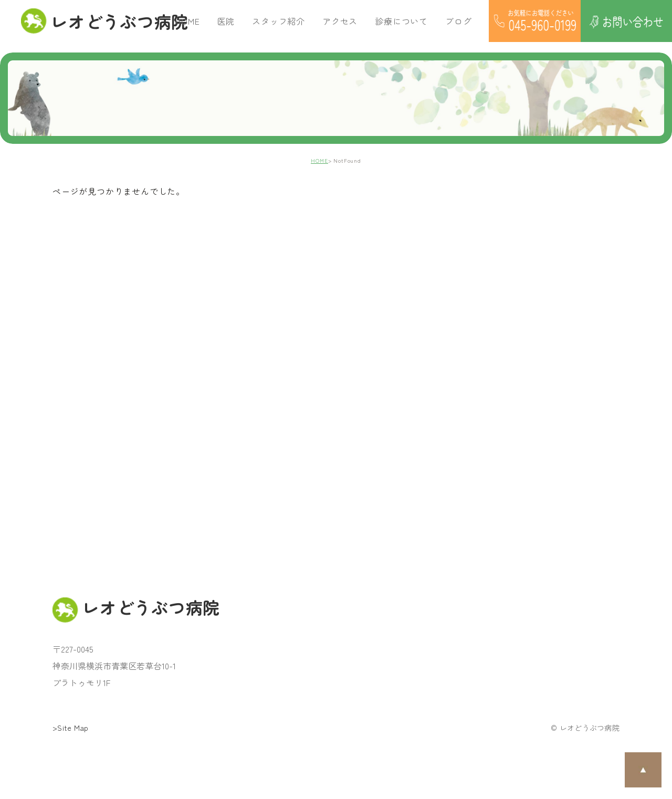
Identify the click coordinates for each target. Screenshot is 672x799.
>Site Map (71, 728)
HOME (187, 21)
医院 (226, 21)
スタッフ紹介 (279, 21)
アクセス (340, 21)
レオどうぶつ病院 (98, 21)
